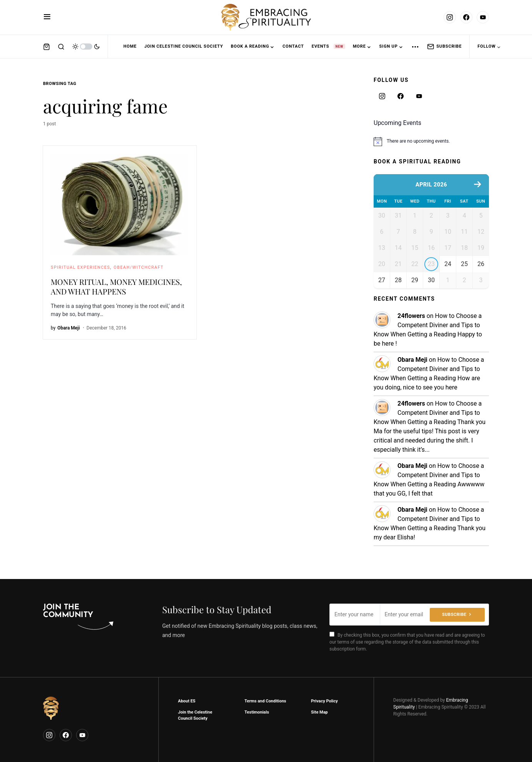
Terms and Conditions (265, 701)
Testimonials (257, 712)
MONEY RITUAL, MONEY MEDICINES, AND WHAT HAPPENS (116, 286)
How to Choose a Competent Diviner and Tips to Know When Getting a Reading (428, 336)
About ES (187, 701)
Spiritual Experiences (81, 267)
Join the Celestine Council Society (195, 715)
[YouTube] (483, 17)
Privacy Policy (324, 701)
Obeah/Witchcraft (139, 267)
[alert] (431, 141)
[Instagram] (450, 17)
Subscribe (444, 47)
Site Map (319, 712)
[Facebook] (466, 17)
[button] (47, 17)
